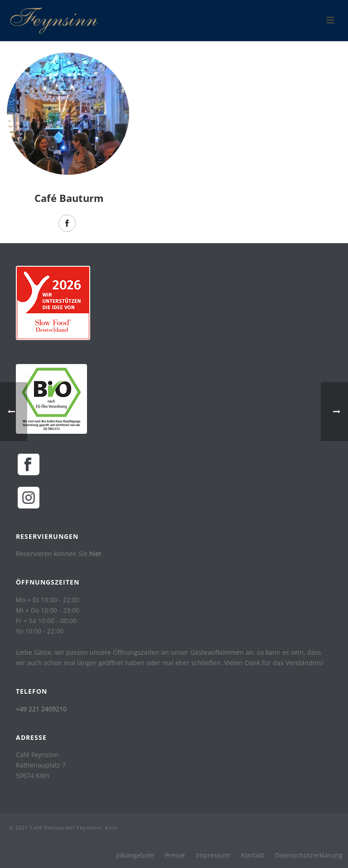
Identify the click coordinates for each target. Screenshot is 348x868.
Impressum (213, 855)
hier (95, 554)
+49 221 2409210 (41, 709)
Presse (175, 855)
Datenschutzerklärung (309, 855)
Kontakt (253, 855)
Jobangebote (135, 855)
